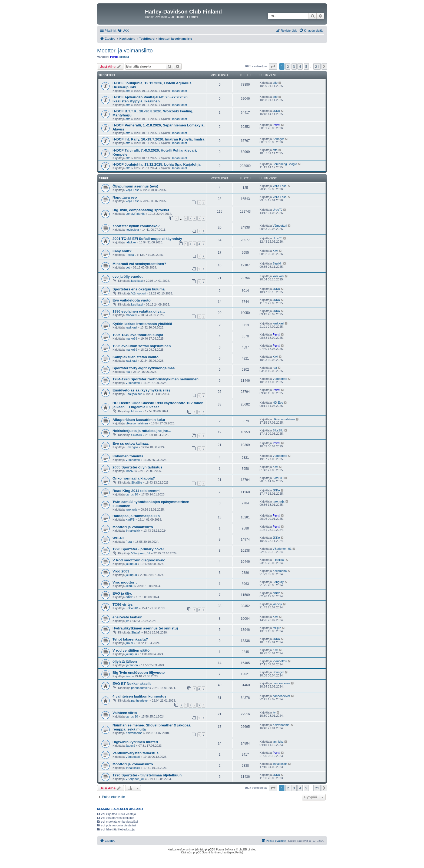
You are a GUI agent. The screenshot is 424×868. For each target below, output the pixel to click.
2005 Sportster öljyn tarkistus (138, 467)
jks (127, 621)
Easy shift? (122, 251)
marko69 (131, 315)
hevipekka (132, 230)
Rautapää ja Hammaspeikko (136, 516)
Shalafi (136, 632)
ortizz (129, 597)
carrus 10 (132, 494)
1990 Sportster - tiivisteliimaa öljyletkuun (147, 775)
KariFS (130, 520)
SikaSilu (137, 435)
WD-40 (118, 538)
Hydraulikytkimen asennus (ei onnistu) (145, 628)
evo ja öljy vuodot (127, 277)
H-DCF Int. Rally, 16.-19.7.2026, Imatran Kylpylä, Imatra (158, 139)
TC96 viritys (123, 604)
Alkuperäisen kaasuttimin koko (139, 420)
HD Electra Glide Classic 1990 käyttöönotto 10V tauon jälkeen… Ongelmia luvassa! (158, 405)
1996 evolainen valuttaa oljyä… (139, 311)
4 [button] (300, 66)
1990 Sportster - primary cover (138, 549)
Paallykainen (134, 394)
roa (128, 372)
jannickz (278, 742)
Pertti (114, 57)
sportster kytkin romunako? (136, 226)
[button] (273, 66)
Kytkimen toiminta (128, 456)
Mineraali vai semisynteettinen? (139, 264)
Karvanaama (134, 733)
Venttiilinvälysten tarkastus (135, 753)
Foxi (128, 676)
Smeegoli (132, 447)
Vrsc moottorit (125, 582)
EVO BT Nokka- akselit (132, 684)
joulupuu (131, 564)
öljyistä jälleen (125, 661)
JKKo (276, 111)
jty (274, 712)
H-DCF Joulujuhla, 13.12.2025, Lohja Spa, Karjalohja (156, 164)
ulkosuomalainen (137, 423)
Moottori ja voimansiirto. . (134, 764)
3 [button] (294, 66)
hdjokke (131, 242)
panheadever (140, 688)
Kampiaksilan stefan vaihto (135, 357)
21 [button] (317, 66)
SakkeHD (132, 608)
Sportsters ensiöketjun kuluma (139, 289)
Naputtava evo (125, 197)
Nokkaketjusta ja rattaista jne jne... (142, 431)
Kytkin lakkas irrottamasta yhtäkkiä (142, 324)
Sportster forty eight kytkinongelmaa (144, 368)
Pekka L (131, 255)
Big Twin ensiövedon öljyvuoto (139, 673)
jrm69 (129, 643)
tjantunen (132, 665)
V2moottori (280, 226)
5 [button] (306, 66)
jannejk (277, 604)
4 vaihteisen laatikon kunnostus (139, 696)
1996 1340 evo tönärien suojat (138, 335)
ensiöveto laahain (127, 617)
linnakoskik (133, 531)
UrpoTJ (277, 210)
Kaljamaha (280, 571)
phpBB (209, 849)
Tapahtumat (179, 91)
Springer (278, 139)
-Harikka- (279, 560)
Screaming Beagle (285, 164)
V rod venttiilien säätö (131, 650)
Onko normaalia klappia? (134, 478)
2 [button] (288, 66)
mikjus (277, 628)
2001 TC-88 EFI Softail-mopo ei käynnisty (147, 239)
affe (128, 91)
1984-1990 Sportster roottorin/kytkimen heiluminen (155, 379)
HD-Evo (136, 411)
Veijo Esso (132, 190)
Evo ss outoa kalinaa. (131, 443)
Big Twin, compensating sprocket (141, 210)
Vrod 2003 (121, 571)
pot (127, 267)
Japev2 (130, 746)
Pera (129, 542)
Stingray (278, 582)
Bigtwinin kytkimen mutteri (135, 742)
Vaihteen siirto (125, 713)
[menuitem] (123, 31)
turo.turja (131, 510)
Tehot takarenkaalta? (130, 639)
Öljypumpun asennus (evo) (135, 186)
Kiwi (275, 251)
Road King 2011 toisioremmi (136, 491)
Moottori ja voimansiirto (125, 51)
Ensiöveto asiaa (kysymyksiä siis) (141, 390)
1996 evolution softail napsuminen (142, 346)
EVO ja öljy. (122, 593)
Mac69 (130, 471)
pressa (124, 57)
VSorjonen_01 (141, 553)
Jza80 (129, 586)
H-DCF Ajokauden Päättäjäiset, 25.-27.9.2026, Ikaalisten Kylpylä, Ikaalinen (150, 99)
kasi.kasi (137, 281)
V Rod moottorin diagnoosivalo (139, 560)
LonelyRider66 (135, 214)
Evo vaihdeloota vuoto (132, 300)
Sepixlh (277, 263)
